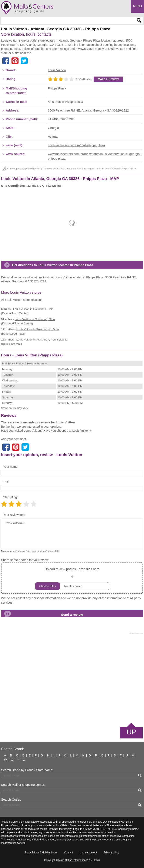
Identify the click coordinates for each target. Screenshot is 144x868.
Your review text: (14, 515)
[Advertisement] (72, 678)
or (72, 578)
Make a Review (108, 79)
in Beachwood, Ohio (38, 329)
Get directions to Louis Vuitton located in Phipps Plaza (52, 265)
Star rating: (10, 497)
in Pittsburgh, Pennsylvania (42, 340)
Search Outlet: (11, 800)
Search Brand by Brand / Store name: (27, 770)
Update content (88, 853)
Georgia (53, 128)
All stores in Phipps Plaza (66, 102)
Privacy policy (111, 853)
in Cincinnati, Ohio (35, 319)
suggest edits (94, 169)
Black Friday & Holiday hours (41, 853)
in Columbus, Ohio (33, 309)
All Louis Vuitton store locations (22, 300)
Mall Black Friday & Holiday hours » (24, 364)
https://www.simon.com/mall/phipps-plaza (76, 145)
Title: (6, 482)
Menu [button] (138, 6)
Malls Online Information (72, 860)
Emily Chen (42, 169)
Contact (69, 853)
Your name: (11, 467)
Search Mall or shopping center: (23, 785)
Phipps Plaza (57, 88)
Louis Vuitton (57, 70)
